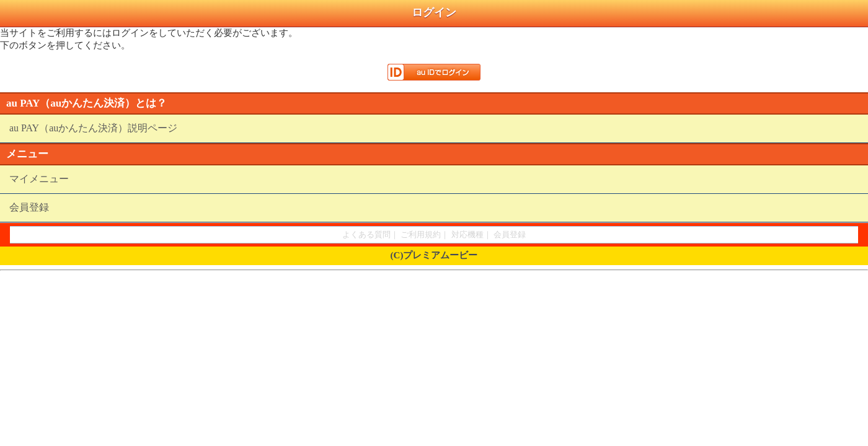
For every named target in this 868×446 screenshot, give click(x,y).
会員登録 (29, 207)
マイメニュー (39, 179)
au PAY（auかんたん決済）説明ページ (93, 128)
